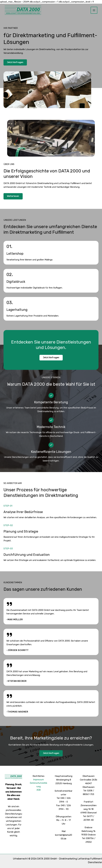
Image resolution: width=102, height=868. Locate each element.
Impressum (39, 780)
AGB (39, 791)
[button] (51, 358)
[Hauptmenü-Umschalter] (94, 10)
